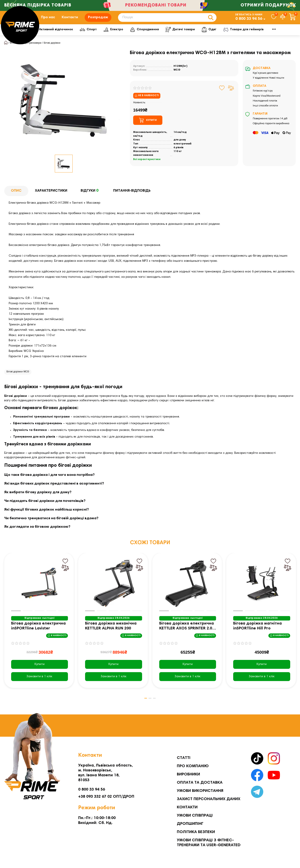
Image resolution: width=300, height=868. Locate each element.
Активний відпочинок (86, 36)
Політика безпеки (196, 832)
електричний (182, 150)
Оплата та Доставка (200, 783)
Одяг (250, 36)
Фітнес (48, 36)
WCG (177, 77)
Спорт (123, 36)
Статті (184, 758)
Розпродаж (98, 21)
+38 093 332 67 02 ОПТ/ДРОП (106, 797)
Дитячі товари (220, 36)
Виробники (188, 775)
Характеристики (51, 197)
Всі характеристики (147, 166)
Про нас (48, 21)
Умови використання (200, 791)
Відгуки (90, 198)
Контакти (70, 21)
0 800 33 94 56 (249, 22)
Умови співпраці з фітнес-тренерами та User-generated (209, 843)
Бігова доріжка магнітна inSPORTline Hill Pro (257, 633)
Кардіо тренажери (30, 50)
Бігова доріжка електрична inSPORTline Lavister (38, 633)
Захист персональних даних (209, 799)
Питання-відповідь (132, 197)
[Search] (167, 21)
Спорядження (182, 36)
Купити (40, 671)
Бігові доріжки (52, 50)
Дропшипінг (190, 824)
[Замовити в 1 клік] (40, 683)
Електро (150, 36)
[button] (143, 705)
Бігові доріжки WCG (18, 378)
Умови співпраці (195, 816)
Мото (273, 36)
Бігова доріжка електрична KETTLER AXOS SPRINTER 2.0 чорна (187, 633)
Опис (16, 197)
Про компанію (193, 766)
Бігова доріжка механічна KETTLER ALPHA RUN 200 (111, 633)
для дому (180, 146)
